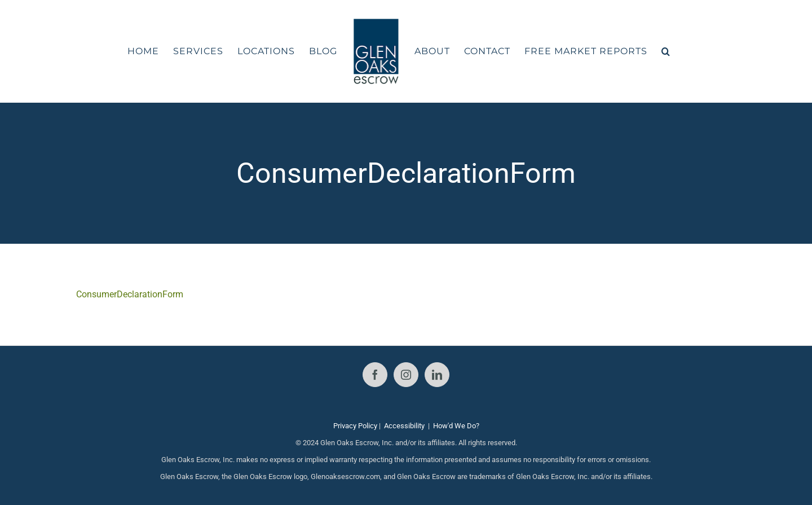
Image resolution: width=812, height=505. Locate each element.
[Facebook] (375, 375)
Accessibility (404, 426)
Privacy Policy (355, 426)
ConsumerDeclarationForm (130, 294)
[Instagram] (406, 375)
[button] (666, 51)
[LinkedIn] (437, 375)
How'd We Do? (456, 426)
